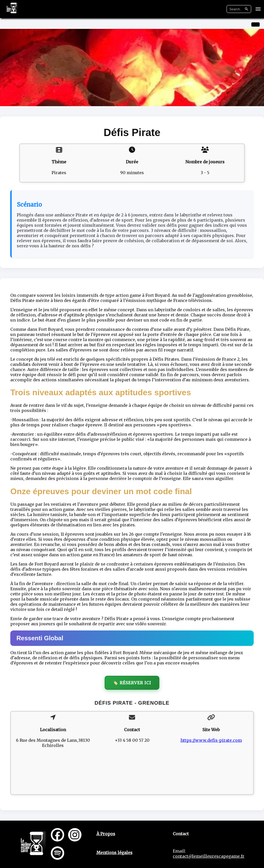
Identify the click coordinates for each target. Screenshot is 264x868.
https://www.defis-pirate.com (211, 740)
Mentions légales (114, 853)
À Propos (106, 834)
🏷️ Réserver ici (132, 683)
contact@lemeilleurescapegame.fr (209, 856)
